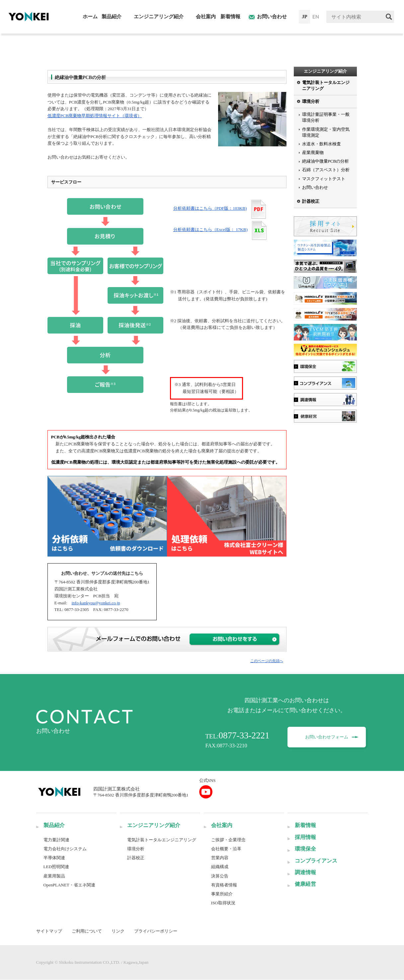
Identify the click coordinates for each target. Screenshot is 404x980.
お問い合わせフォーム (327, 737)
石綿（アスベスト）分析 (326, 170)
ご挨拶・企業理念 (228, 840)
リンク (118, 931)
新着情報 (305, 825)
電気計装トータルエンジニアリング (326, 85)
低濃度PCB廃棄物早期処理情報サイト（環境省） (95, 116)
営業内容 (220, 858)
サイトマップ (49, 931)
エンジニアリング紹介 (81, 37)
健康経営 (305, 884)
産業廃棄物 (313, 152)
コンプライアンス (316, 861)
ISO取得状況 (223, 903)
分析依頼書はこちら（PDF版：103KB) (210, 208)
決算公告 (220, 876)
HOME (49, 37)
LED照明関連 (56, 867)
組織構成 (220, 867)
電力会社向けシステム (65, 849)
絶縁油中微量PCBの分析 (150, 37)
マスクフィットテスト (324, 179)
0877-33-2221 (244, 735)
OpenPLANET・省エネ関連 (69, 885)
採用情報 (305, 837)
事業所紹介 (222, 894)
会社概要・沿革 (226, 849)
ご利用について (87, 931)
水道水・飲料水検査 (322, 144)
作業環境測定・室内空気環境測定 (326, 132)
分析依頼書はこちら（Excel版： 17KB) (210, 229)
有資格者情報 (224, 885)
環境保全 (305, 849)
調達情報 (305, 872)
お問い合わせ (315, 187)
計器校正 (311, 201)
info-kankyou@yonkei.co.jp (96, 603)
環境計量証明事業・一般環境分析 (326, 117)
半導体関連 (54, 858)
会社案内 (222, 825)
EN (316, 17)
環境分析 (114, 37)
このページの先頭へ (267, 661)
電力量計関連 (56, 840)
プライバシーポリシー (156, 931)
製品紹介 (54, 825)
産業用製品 (54, 876)
